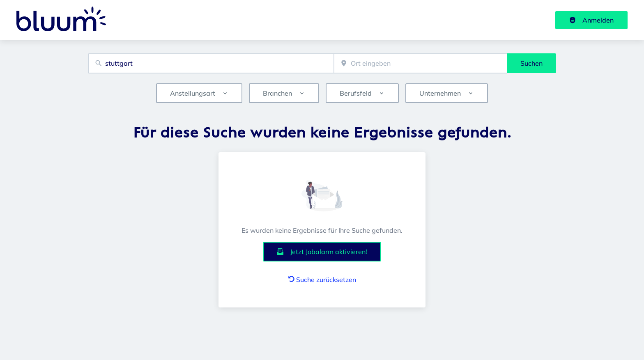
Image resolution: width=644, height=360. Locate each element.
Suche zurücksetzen (322, 280)
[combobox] (211, 63)
